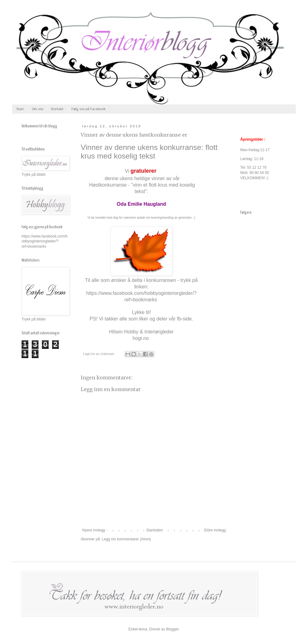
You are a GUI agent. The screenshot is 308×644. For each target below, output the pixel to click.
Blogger (172, 629)
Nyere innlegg (94, 530)
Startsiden (155, 530)
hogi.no (141, 338)
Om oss (37, 109)
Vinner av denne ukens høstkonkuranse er (134, 135)
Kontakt (57, 109)
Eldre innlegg (215, 530)
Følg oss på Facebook (89, 109)
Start (20, 109)
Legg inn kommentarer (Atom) (126, 539)
